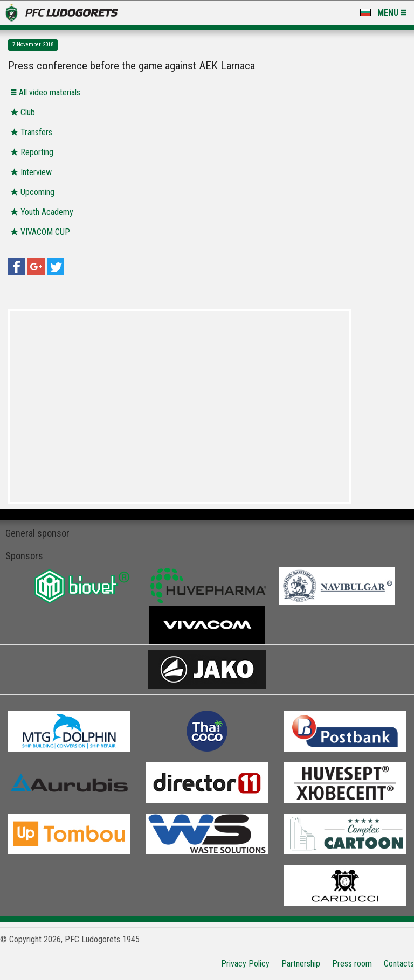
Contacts (399, 964)
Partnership (301, 964)
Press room (352, 964)
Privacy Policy (245, 964)
